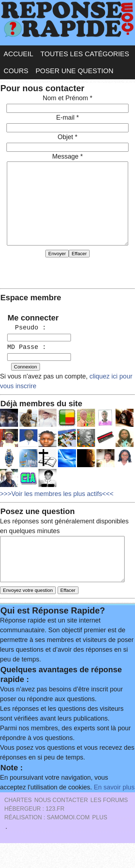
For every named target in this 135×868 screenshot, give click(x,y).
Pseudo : (27, 344)
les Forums (109, 825)
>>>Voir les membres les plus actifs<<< (57, 510)
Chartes (18, 825)
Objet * (67, 137)
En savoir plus (114, 812)
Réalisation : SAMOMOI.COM (47, 842)
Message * (67, 156)
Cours (16, 71)
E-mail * (67, 118)
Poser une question (75, 71)
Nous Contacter (61, 825)
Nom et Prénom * (67, 98)
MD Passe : (27, 363)
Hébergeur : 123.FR (34, 834)
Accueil (18, 54)
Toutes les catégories (85, 54)
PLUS (100, 842)
